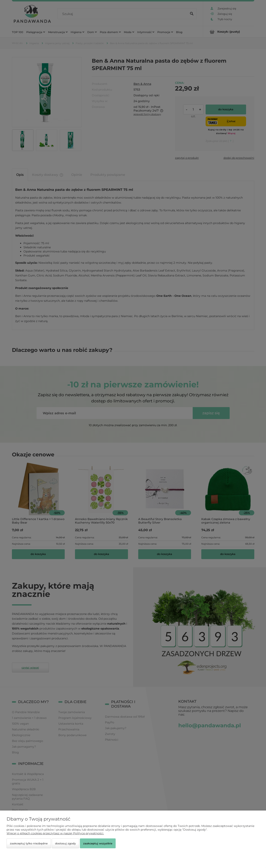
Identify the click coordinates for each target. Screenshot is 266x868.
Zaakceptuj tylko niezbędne (29, 843)
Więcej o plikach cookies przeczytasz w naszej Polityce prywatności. (55, 833)
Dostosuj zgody (65, 843)
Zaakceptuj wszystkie (98, 843)
